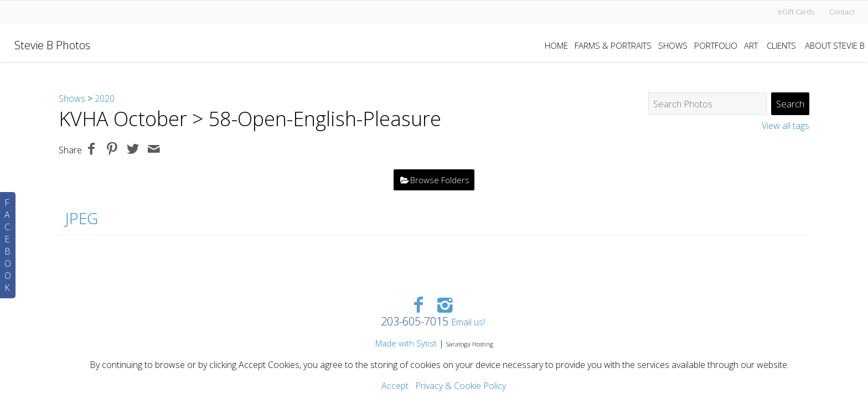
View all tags (786, 126)
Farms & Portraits (613, 45)
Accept (395, 386)
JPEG (82, 218)
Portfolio (716, 45)
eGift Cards (796, 12)
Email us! (468, 322)
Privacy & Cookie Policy (461, 386)
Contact (842, 12)
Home (556, 45)
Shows (673, 45)
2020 (105, 99)
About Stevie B (835, 45)
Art (751, 45)
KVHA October (123, 119)
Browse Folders (440, 180)
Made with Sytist (406, 343)
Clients (781, 45)
